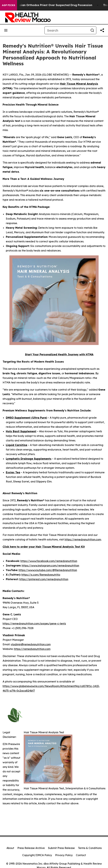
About (10, 848)
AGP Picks (9, 5)
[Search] (66, 30)
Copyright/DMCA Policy (37, 855)
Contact (81, 855)
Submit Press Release (61, 848)
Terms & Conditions (90, 848)
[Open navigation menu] (6, 30)
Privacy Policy (64, 855)
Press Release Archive (31, 848)
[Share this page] (102, 30)
